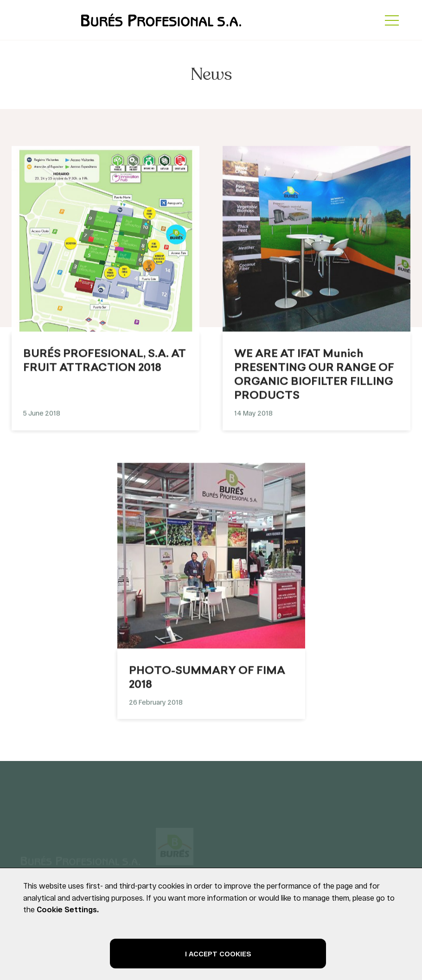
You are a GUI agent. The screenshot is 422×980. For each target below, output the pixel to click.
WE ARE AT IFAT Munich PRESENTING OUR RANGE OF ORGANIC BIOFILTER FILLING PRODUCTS (314, 381)
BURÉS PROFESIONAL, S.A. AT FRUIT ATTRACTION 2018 (105, 367)
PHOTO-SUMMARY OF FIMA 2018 (207, 683)
